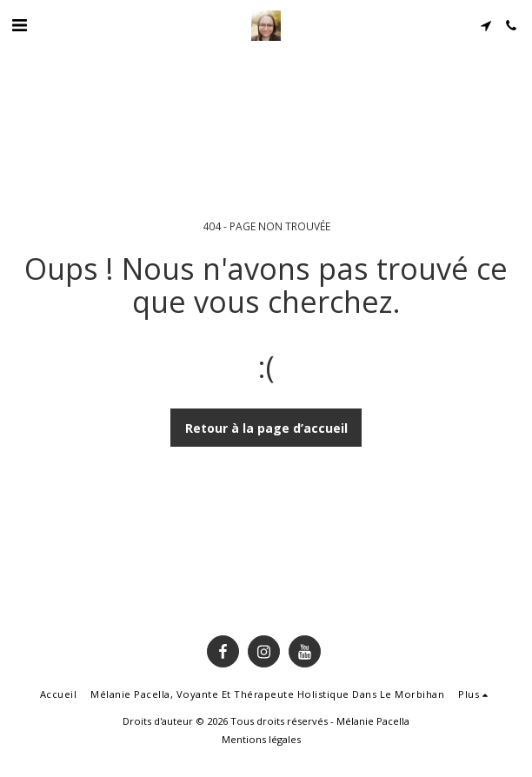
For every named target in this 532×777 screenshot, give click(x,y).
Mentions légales (261, 739)
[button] (19, 25)
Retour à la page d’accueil (266, 428)
